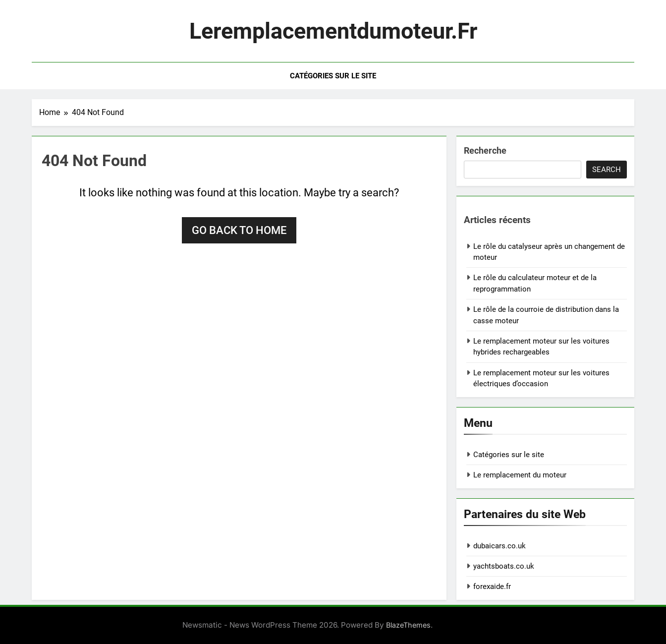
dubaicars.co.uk (499, 546)
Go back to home (239, 230)
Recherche (485, 150)
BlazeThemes (408, 625)
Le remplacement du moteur (520, 475)
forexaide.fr (492, 586)
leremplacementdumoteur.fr (333, 31)
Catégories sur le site (333, 76)
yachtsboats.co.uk (504, 566)
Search (607, 170)
